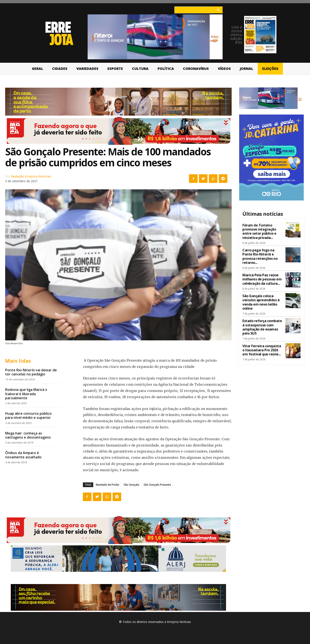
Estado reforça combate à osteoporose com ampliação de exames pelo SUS (262, 327)
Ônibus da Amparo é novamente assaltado (23, 455)
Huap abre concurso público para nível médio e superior (28, 415)
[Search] (218, 10)
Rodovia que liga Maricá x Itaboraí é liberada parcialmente (26, 394)
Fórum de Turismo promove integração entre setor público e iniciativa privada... (259, 231)
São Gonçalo (131, 485)
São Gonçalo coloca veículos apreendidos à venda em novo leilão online (261, 302)
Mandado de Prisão (108, 485)
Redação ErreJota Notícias (31, 176)
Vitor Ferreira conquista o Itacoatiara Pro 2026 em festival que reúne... (262, 350)
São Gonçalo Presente (157, 485)
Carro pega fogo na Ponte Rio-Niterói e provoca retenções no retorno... (260, 256)
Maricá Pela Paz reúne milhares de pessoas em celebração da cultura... (262, 279)
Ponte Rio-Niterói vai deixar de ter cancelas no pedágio (31, 372)
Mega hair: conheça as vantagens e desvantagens (28, 435)
